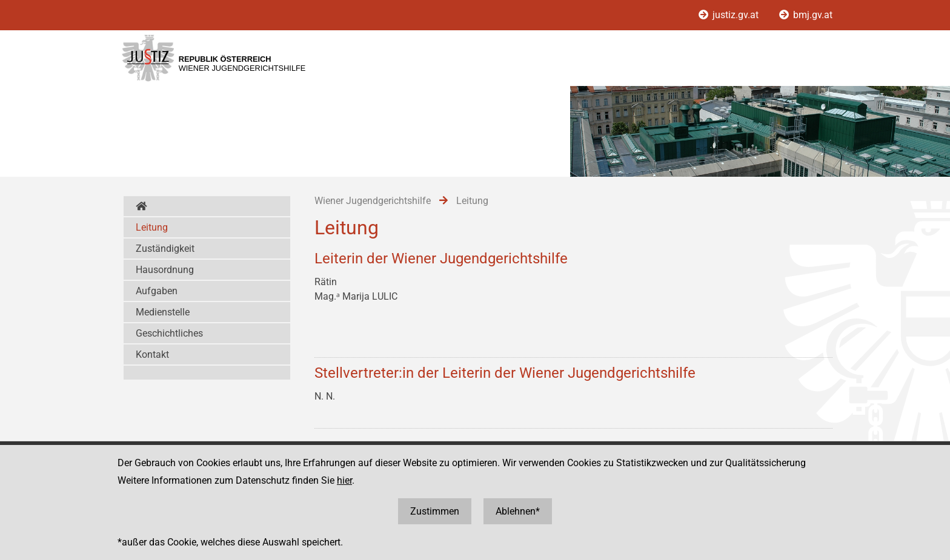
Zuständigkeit (165, 249)
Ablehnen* (518, 511)
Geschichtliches (169, 333)
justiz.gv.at (730, 15)
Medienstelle (163, 312)
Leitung (152, 227)
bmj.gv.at (806, 15)
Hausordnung (165, 270)
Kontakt (152, 354)
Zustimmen (435, 511)
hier (344, 480)
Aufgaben (157, 291)
